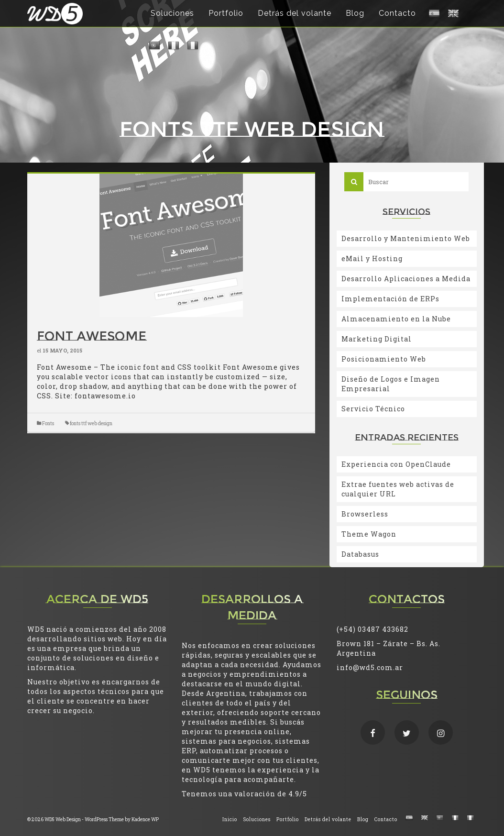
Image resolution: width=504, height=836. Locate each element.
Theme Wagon (369, 534)
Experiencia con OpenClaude (396, 464)
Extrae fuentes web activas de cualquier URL (398, 489)
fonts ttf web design (91, 423)
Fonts (48, 423)
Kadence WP (145, 819)
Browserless (365, 514)
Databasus (360, 554)
